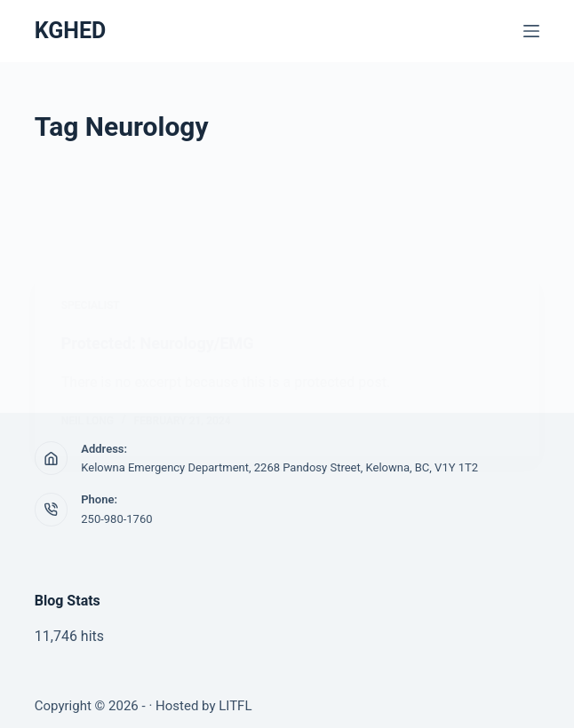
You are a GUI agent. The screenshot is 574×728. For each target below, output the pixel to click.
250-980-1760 (116, 519)
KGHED (71, 31)
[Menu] (531, 31)
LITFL (235, 706)
